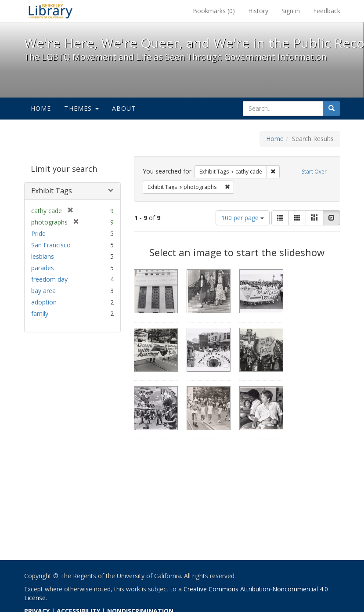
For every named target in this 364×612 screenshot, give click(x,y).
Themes (81, 108)
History (258, 11)
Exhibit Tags (52, 191)
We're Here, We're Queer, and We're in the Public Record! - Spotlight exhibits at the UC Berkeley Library (50, 11)
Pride (38, 234)
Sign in (291, 11)
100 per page (243, 218)
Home (41, 108)
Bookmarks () (214, 11)
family (40, 313)
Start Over (314, 172)
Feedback (327, 11)
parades (43, 268)
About (124, 108)
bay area (43, 291)
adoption (44, 302)
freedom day (49, 279)
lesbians (43, 256)
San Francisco (51, 245)
